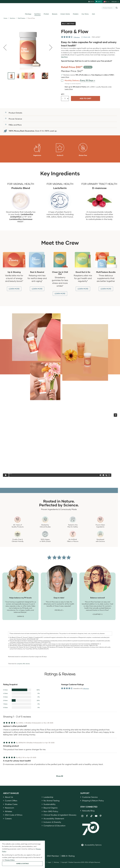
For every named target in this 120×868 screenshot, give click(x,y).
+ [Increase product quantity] (68, 98)
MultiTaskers (22, 18)
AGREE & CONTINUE (22, 864)
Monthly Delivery (70, 80)
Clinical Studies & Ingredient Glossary (60, 816)
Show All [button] (60, 776)
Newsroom (10, 808)
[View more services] (86, 37)
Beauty (55, 14)
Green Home (65, 14)
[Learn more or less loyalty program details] (69, 89)
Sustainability (50, 805)
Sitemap (56, 863)
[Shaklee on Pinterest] (101, 817)
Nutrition (38, 14)
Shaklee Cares (11, 805)
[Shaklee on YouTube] (96, 817)
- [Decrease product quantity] (62, 98)
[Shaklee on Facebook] (87, 817)
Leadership (49, 797)
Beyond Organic (51, 808)
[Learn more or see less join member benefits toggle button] (65, 77)
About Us (9, 797)
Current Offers (11, 801)
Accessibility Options (93, 845)
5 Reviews (77, 37)
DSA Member (53, 856)
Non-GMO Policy (51, 812)
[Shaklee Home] (60, 8)
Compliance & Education (55, 827)
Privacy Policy (10, 860)
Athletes (9, 812)
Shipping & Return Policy (93, 801)
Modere (76, 14)
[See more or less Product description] (64, 57)
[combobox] (109, 8)
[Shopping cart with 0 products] (99, 2)
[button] (60, 113)
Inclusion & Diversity (52, 823)
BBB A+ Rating (68, 856)
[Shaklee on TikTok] (91, 815)
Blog (88, 811)
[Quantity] (65, 98)
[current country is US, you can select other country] (107, 2)
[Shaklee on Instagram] (82, 817)
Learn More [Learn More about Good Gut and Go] (83, 289)
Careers (8, 820)
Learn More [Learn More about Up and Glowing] (14, 289)
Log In (91, 2)
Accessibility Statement (54, 820)
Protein (46, 14)
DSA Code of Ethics (14, 816)
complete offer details (23, 664)
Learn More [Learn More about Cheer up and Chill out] (60, 294)
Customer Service (90, 797)
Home (5, 18)
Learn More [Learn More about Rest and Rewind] (37, 289)
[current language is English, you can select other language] (115, 2)
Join (93, 14)
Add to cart (85, 98)
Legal (49, 863)
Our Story (85, 14)
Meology (28, 14)
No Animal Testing (52, 801)
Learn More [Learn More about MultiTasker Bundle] (106, 289)
